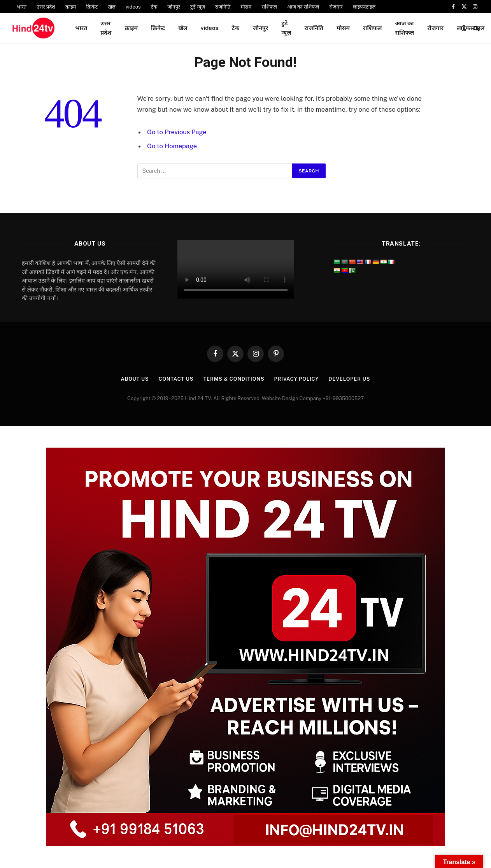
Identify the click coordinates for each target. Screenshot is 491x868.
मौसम (246, 7)
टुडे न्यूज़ (198, 7)
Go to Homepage (172, 146)
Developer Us (351, 379)
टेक (154, 7)
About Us (133, 379)
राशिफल (269, 7)
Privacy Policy (297, 379)
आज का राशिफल (303, 7)
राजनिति (223, 7)
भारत (22, 7)
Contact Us (175, 379)
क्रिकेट (92, 7)
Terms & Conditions (233, 379)
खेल (111, 7)
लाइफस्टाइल (364, 7)
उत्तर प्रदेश (46, 7)
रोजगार (336, 7)
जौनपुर (174, 7)
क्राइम (71, 7)
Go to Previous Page (177, 132)
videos (133, 7)
